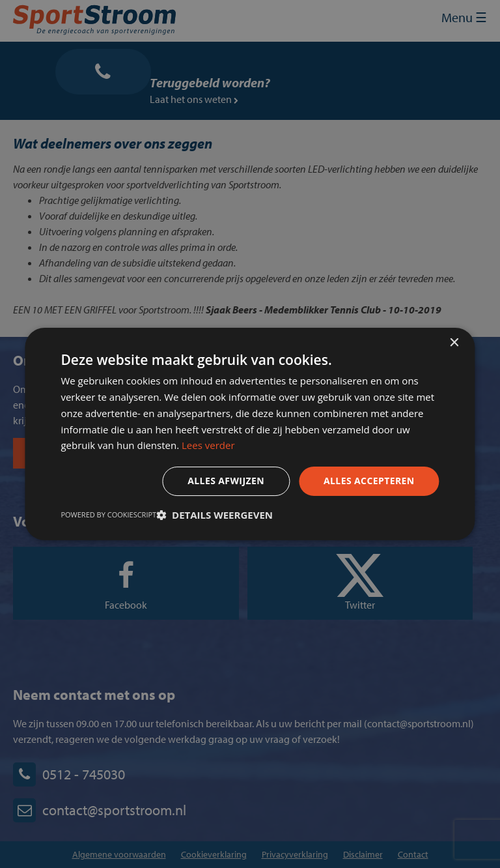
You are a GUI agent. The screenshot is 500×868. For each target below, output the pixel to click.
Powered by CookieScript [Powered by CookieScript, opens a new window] (108, 514)
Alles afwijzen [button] (226, 481)
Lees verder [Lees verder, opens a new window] (208, 445)
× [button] (454, 343)
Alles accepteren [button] (369, 481)
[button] (215, 515)
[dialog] (250, 434)
